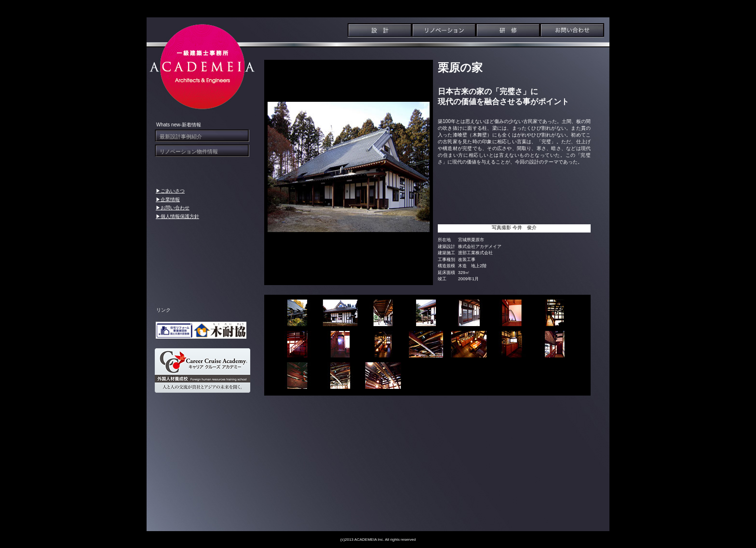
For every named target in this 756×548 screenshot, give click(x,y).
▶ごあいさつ (170, 191)
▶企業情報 (168, 199)
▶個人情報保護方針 (177, 216)
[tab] (297, 313)
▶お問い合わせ (173, 208)
